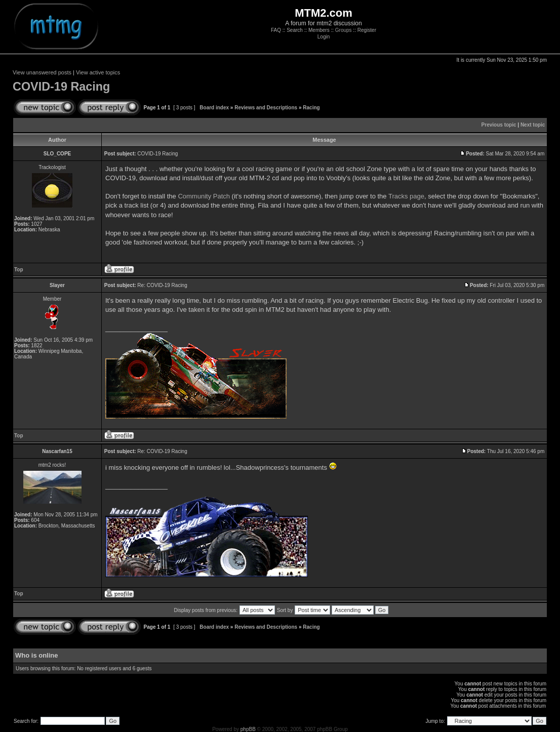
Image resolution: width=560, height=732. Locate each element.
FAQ (276, 30)
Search (295, 30)
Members (319, 30)
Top (19, 270)
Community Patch (204, 196)
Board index (214, 108)
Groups (344, 30)
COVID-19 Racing (61, 87)
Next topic (533, 125)
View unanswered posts (42, 72)
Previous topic (499, 125)
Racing (311, 108)
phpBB (248, 729)
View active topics (98, 72)
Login (324, 37)
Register (367, 30)
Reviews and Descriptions (266, 108)
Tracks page (406, 196)
